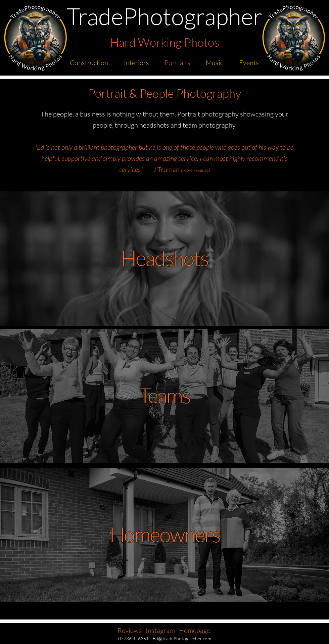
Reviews (130, 630)
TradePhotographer (164, 16)
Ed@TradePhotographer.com (182, 638)
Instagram (160, 630)
